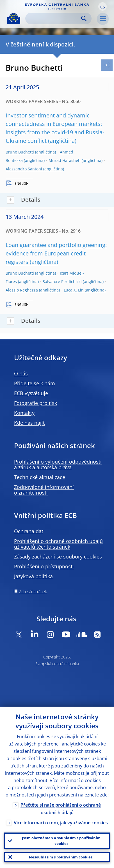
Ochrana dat (29, 531)
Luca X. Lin (74, 290)
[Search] (54, 18)
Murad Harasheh (65, 160)
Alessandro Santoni (24, 169)
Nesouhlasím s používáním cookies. (61, 857)
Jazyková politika (33, 576)
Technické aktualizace (40, 477)
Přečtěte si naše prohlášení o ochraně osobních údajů (61, 809)
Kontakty (24, 413)
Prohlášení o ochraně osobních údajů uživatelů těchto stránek (58, 544)
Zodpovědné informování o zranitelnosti (44, 490)
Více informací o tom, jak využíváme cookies (61, 823)
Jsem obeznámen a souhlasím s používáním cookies (61, 841)
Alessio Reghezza (22, 290)
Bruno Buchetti (20, 152)
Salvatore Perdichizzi (62, 281)
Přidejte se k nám (35, 383)
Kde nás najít (29, 423)
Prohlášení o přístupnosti (44, 566)
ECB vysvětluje (31, 393)
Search (84, 18)
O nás (21, 373)
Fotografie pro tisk (36, 403)
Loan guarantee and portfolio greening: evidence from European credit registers (56, 253)
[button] (102, 6)
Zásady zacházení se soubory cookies (58, 557)
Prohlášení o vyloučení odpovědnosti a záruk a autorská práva (58, 464)
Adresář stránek (33, 592)
